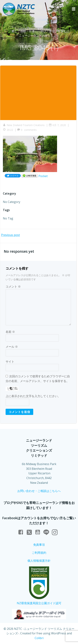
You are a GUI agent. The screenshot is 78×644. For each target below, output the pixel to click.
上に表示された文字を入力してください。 (33, 396)
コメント (13, 286)
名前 (10, 332)
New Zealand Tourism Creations (24, 125)
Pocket (43, 176)
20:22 (8, 130)
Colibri (39, 638)
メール (12, 347)
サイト (10, 362)
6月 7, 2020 (57, 125)
